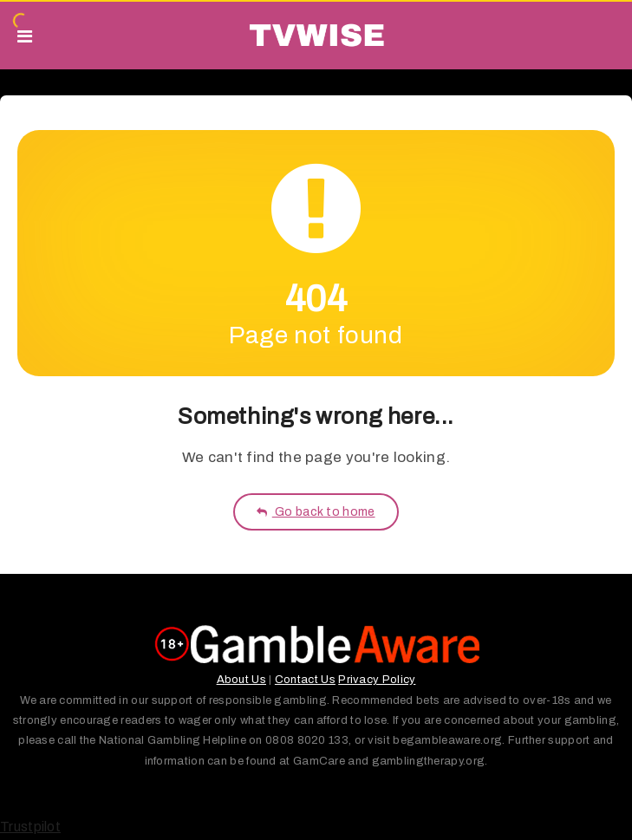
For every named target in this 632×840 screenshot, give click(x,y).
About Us (241, 680)
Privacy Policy (377, 680)
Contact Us (305, 680)
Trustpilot (30, 827)
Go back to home (316, 512)
